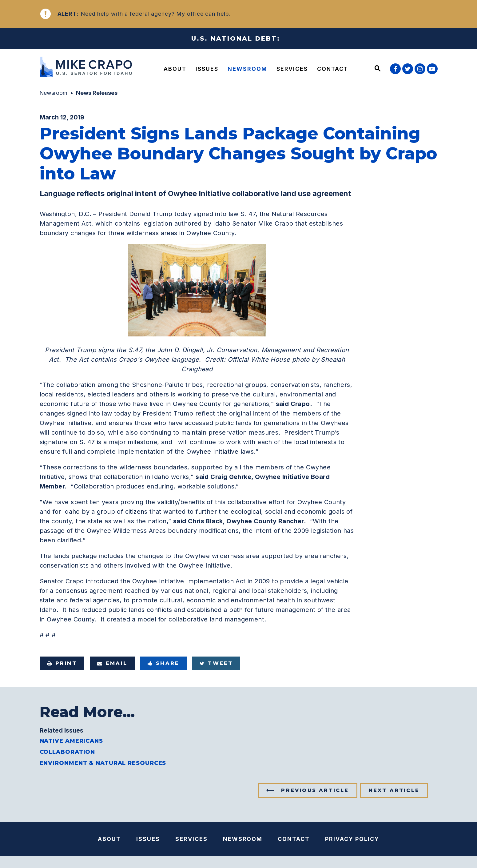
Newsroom (247, 69)
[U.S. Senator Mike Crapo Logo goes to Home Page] (87, 68)
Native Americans (71, 741)
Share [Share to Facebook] (163, 663)
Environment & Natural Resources (103, 763)
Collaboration (68, 752)
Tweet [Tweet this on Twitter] (216, 663)
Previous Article (315, 790)
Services (292, 69)
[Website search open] (378, 69)
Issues (207, 69)
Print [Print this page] (62, 663)
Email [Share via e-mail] (112, 663)
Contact (333, 69)
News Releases (97, 93)
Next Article (394, 790)
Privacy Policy (352, 839)
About (175, 69)
